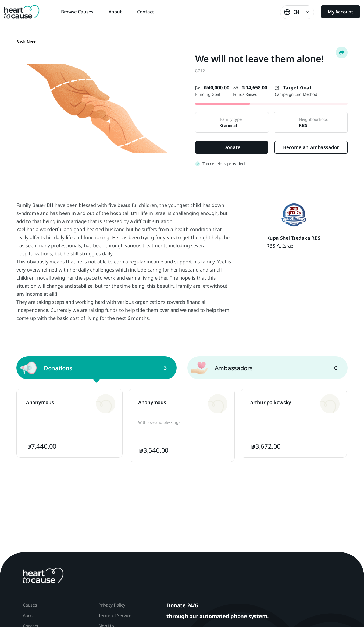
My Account (340, 12)
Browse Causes (77, 12)
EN (296, 12)
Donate (232, 147)
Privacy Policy (112, 605)
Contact (146, 12)
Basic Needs (27, 42)
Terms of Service (115, 615)
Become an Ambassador (311, 147)
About (115, 12)
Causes (30, 605)
